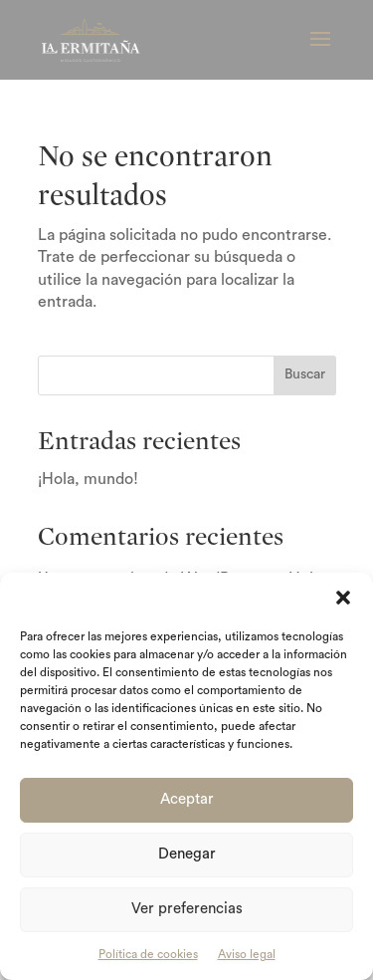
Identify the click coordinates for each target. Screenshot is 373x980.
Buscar (305, 374)
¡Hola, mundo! (88, 479)
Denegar (187, 854)
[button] (343, 598)
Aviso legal (247, 954)
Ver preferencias (187, 909)
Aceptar (187, 799)
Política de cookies (148, 954)
